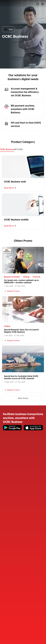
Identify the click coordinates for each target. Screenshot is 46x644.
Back (8, 29)
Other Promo (23, 398)
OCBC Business (7, 149)
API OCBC (19, 149)
